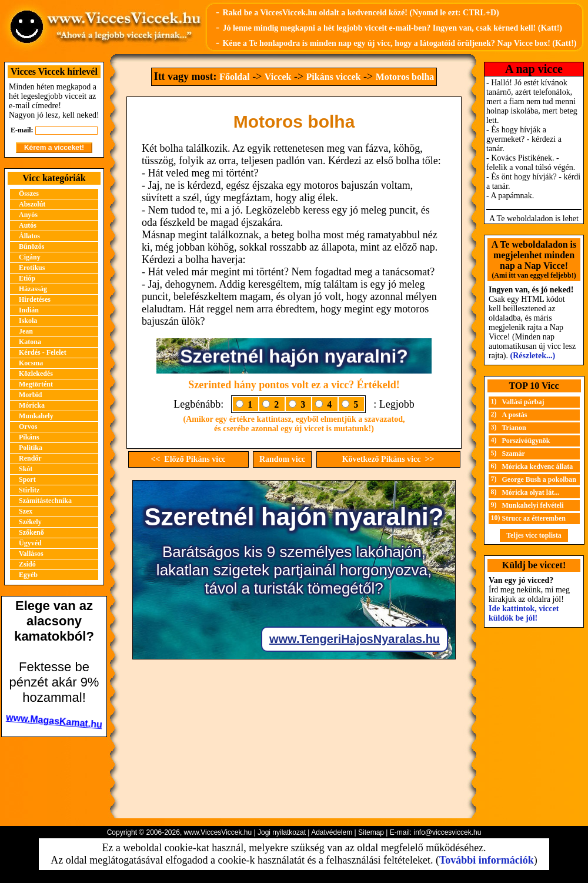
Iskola (28, 321)
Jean (26, 331)
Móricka (32, 405)
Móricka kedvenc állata (538, 467)
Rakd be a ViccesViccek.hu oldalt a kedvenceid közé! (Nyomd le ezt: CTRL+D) (360, 13)
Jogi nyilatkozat (282, 832)
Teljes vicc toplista (534, 535)
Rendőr (30, 458)
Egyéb (28, 575)
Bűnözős (31, 246)
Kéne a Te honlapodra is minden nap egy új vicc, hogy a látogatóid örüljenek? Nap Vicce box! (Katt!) (399, 43)
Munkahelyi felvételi (533, 505)
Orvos (28, 426)
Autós (28, 225)
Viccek (278, 77)
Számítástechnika (45, 501)
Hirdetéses (35, 299)
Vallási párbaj (523, 402)
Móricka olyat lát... (531, 492)
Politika (31, 448)
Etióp (27, 278)
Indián (29, 310)
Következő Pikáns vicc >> (388, 459)
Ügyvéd (30, 543)
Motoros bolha (405, 77)
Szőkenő (31, 532)
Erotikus (32, 268)
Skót (26, 469)
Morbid (30, 395)
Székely (30, 522)
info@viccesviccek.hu (447, 832)
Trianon (514, 428)
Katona (30, 342)
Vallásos (31, 554)
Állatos (29, 236)
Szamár (514, 454)
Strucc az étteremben (534, 518)
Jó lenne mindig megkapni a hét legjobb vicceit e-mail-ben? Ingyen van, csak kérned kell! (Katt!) (392, 28)
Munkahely (36, 416)
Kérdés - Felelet (43, 352)
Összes (29, 194)
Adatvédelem (332, 832)
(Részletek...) (533, 356)
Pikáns (29, 437)
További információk (487, 860)
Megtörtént (36, 384)
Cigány (30, 257)
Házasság (33, 289)
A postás (515, 415)
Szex (26, 511)
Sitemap (371, 832)
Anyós (28, 215)
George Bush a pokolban (539, 479)
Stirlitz (29, 490)
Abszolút (32, 204)
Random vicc (282, 459)
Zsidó (27, 564)
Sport (27, 479)
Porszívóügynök (526, 441)
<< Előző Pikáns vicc (188, 459)
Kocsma (31, 363)
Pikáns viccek (334, 77)
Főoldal (235, 77)
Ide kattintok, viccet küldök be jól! (524, 613)
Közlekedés (36, 374)
